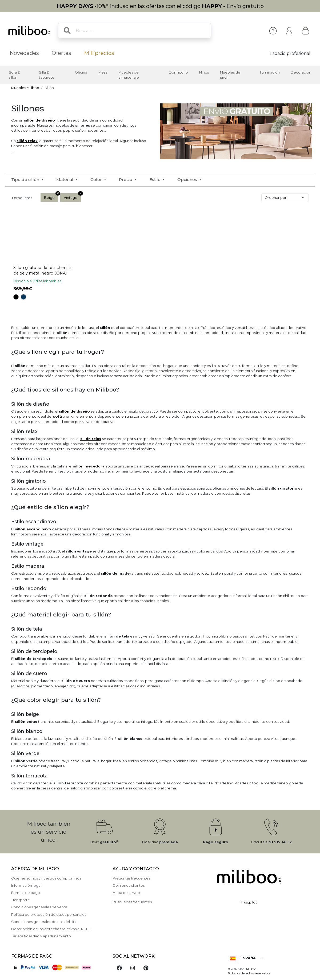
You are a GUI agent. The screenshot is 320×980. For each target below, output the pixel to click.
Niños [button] (204, 72)
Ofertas (61, 53)
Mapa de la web (126, 893)
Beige (51, 196)
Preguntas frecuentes (131, 878)
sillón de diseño (39, 120)
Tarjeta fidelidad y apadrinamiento (41, 936)
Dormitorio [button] (178, 72)
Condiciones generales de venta (39, 907)
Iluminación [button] (270, 72)
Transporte (21, 900)
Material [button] (65, 180)
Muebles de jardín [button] (230, 75)
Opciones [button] (188, 180)
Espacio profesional (290, 53)
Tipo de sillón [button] (26, 180)
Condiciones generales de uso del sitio (44, 922)
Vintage (72, 196)
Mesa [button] (103, 72)
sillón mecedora (89, 466)
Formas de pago (26, 893)
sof (57, 416)
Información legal (26, 886)
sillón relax (27, 141)
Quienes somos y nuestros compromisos (46, 878)
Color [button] (97, 180)
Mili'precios (99, 53)
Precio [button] (126, 180)
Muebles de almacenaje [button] (129, 75)
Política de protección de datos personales (49, 915)
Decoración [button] (301, 72)
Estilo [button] (155, 180)
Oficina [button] (81, 72)
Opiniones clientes (129, 886)
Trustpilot (249, 902)
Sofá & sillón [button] (14, 75)
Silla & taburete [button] (47, 75)
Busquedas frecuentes (132, 902)
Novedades (24, 53)
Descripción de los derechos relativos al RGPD (51, 929)
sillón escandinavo (33, 529)
